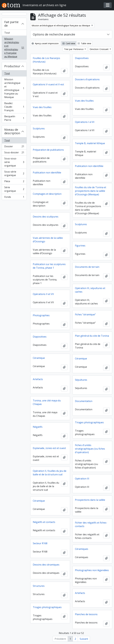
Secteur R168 (40, 543)
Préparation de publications (48, 150)
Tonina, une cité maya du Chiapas (47, 402)
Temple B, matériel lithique (90, 143)
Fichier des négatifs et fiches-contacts (91, 524)
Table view (84, 43)
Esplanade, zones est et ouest (49, 448)
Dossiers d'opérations (87, 79)
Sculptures (39, 128)
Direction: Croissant (99, 49)
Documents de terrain (87, 267)
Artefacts (38, 379)
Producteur (12, 66)
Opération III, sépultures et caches (90, 290)
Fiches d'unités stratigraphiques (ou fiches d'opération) (90, 449)
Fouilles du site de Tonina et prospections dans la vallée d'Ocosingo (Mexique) (91, 191)
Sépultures (81, 380)
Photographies (41, 315)
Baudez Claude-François (14, 107)
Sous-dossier (14, 153)
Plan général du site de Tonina (92, 336)
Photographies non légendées (92, 570)
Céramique (39, 358)
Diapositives (82, 58)
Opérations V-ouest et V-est (48, 84)
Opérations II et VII (43, 294)
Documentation (84, 401)
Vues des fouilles (84, 101)
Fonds (14, 198)
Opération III (82, 479)
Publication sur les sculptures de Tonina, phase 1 (49, 266)
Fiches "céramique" (85, 314)
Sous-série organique (14, 173)
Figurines (80, 246)
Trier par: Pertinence (74, 49)
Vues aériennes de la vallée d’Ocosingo (48, 240)
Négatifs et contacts (44, 522)
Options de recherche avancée (54, 34)
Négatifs (38, 427)
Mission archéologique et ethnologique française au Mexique (14, 48)
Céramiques (82, 549)
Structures (39, 586)
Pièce (14, 182)
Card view (69, 43)
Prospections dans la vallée (90, 500)
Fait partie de (11, 24)
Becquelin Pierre (14, 118)
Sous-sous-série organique (14, 162)
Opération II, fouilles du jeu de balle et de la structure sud (50, 473)
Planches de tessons (86, 614)
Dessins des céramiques (46, 565)
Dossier (14, 147)
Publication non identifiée (89, 166)
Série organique (14, 189)
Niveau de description (12, 131)
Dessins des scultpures (46, 217)
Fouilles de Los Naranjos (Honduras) (46, 60)
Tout (7, 33)
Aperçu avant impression (45, 43)
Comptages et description (47, 194)
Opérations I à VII (85, 122)
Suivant (84, 639)
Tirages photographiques (89, 422)
